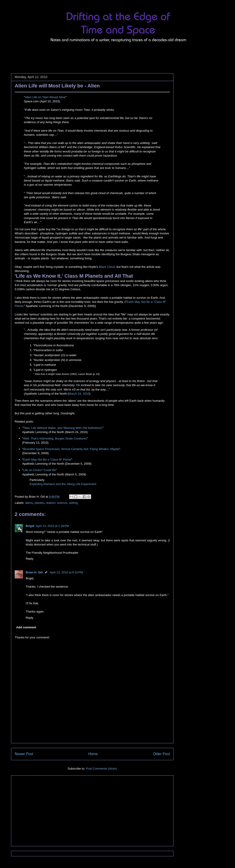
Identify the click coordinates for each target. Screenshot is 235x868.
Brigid (30, 526)
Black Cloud (107, 267)
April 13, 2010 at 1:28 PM (52, 526)
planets (39, 503)
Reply (29, 559)
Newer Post (24, 754)
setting (73, 503)
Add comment (26, 627)
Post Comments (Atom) (101, 769)
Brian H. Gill (34, 572)
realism (51, 503)
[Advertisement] (95, 55)
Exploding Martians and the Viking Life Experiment (63, 484)
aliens (29, 503)
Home (93, 754)
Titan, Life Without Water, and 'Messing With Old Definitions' (63, 428)
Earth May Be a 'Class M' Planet (47, 460)
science (62, 503)
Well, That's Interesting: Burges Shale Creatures (55, 438)
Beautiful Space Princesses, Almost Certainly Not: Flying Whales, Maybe (71, 449)
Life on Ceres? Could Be (39, 470)
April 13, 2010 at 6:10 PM (66, 572)
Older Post (161, 754)
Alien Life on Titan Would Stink (45, 97)
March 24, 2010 (79, 394)
